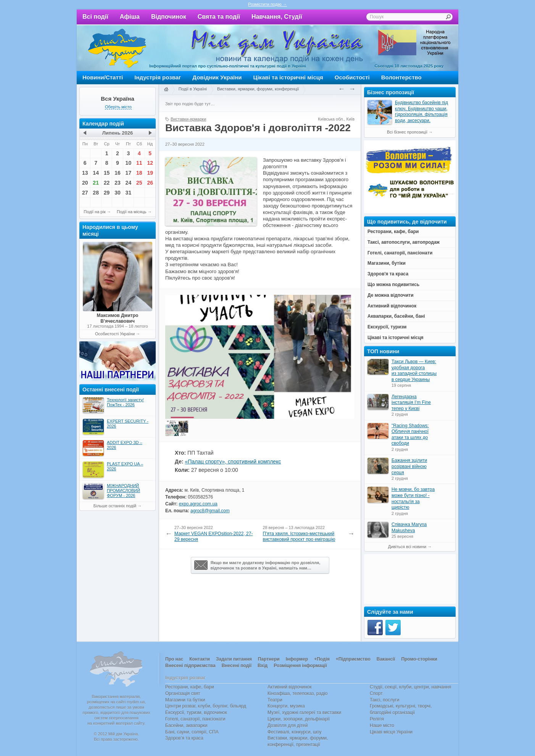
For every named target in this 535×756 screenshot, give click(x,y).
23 (118, 183)
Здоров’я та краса (184, 738)
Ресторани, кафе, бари (190, 687)
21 (96, 183)
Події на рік (94, 212)
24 (129, 183)
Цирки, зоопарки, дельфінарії (299, 719)
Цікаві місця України (391, 732)
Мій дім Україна (117, 48)
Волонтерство (401, 77)
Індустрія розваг (158, 77)
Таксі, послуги (384, 700)
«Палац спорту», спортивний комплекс (233, 462)
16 (118, 173)
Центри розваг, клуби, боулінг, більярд (206, 706)
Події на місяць (132, 212)
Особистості (352, 77)
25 (139, 183)
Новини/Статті (103, 77)
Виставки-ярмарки (188, 119)
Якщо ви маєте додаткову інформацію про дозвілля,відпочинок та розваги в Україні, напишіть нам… (257, 565)
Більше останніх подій (115, 506)
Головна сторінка (166, 90)
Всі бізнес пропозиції (407, 132)
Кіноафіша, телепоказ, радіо (298, 693)
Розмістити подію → (267, 4)
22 (107, 183)
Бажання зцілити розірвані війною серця (409, 466)
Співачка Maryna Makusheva (409, 528)
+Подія (322, 659)
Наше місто (382, 725)
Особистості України (115, 334)
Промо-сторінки (419, 659)
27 (85, 193)
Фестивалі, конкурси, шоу (294, 732)
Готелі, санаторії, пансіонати (195, 719)
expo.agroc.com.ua (198, 504)
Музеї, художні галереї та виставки (304, 713)
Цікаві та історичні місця (288, 77)
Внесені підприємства (190, 666)
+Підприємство (353, 659)
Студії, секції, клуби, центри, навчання (410, 687)
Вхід (263, 666)
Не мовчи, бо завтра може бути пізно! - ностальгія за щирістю (413, 498)
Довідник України (217, 77)
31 (129, 193)
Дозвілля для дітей (288, 725)
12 (150, 163)
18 (139, 173)
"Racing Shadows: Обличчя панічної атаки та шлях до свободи (410, 435)
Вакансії (386, 659)
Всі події (95, 17)
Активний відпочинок (290, 687)
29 (107, 193)
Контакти (200, 659)
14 (96, 173)
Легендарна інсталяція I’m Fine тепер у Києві (411, 403)
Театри (275, 700)
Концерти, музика (286, 706)
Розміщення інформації (300, 666)
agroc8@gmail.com (210, 511)
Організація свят (183, 693)
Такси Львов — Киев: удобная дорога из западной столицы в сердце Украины (414, 371)
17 (129, 173)
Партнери (269, 659)
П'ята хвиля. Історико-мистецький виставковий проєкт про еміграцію (299, 537)
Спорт (376, 693)
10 (129, 163)
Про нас (174, 659)
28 (96, 193)
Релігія (377, 719)
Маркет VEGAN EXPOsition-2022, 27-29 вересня (214, 537)
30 (118, 193)
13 (85, 173)
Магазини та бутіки (185, 700)
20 (85, 183)
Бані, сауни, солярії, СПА (192, 732)
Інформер (297, 659)
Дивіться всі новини (407, 547)
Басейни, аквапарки (186, 725)
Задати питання (234, 659)
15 (107, 173)
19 (150, 173)
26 (150, 183)
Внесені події (237, 666)
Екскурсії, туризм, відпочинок (196, 713)
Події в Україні (193, 89)
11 (139, 163)
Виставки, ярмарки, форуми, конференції (258, 89)
